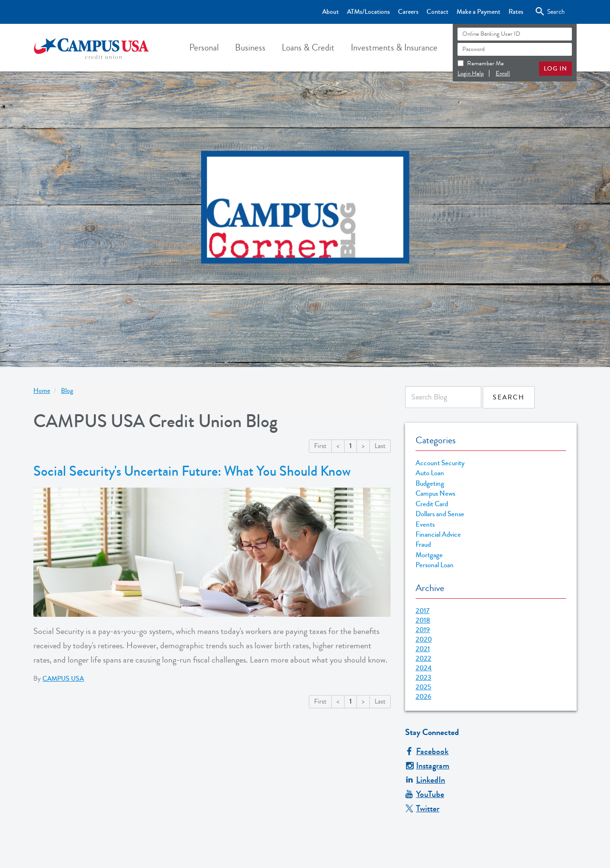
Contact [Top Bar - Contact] (437, 12)
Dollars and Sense (440, 514)
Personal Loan (435, 565)
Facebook (427, 751)
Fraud (423, 545)
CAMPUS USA (63, 679)
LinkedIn (425, 780)
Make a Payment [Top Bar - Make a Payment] (478, 12)
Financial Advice (438, 535)
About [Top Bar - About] (330, 12)
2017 (422, 611)
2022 (423, 658)
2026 (423, 696)
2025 (423, 687)
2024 (424, 668)
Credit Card (432, 504)
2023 (423, 677)
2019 (423, 630)
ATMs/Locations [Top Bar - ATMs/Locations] (368, 12)
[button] (204, 48)
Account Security (440, 463)
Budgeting (430, 484)
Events (425, 525)
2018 (423, 620)
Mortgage (429, 555)
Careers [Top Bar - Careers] (408, 12)
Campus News (435, 494)
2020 (424, 639)
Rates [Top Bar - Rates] (516, 12)
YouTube (425, 794)
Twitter (422, 808)
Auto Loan (430, 473)
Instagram (427, 766)
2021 (423, 649)
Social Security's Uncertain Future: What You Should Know (192, 471)
